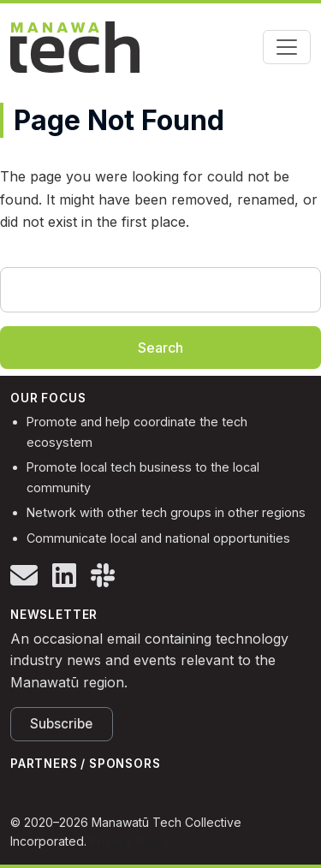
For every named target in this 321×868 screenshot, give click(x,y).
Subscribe (61, 724)
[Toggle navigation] (287, 47)
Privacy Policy (130, 841)
